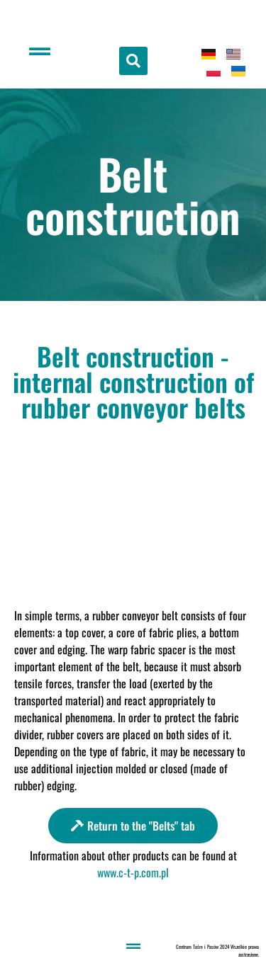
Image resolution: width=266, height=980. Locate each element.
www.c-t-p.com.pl (133, 872)
